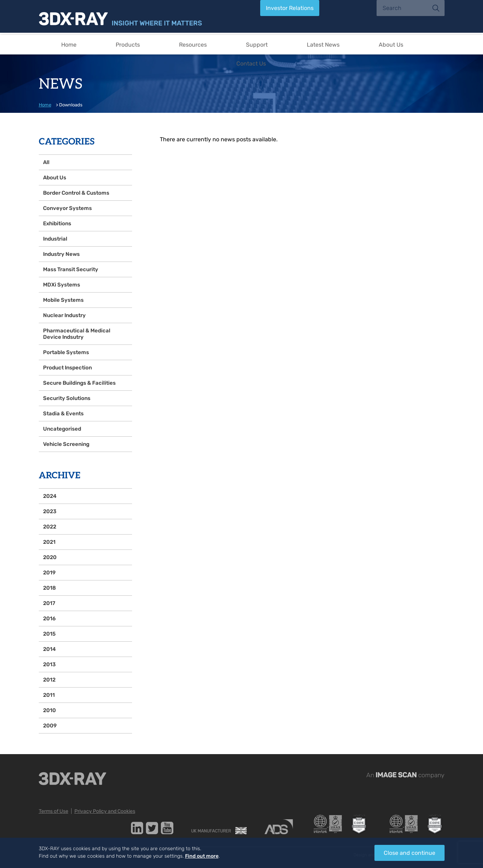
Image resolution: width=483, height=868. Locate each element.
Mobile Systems (63, 300)
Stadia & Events (63, 414)
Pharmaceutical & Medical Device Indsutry (77, 334)
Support (257, 45)
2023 (50, 511)
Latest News (323, 45)
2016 (49, 619)
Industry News (61, 254)
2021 (49, 542)
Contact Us (251, 64)
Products (128, 45)
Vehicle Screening (66, 444)
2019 (49, 573)
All (46, 162)
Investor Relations (290, 8)
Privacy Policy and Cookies (105, 811)
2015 (49, 634)
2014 (49, 649)
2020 (50, 557)
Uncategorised (62, 429)
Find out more (202, 856)
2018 (49, 588)
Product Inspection (67, 368)
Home (69, 45)
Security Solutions (67, 398)
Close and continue (409, 853)
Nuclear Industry (64, 315)
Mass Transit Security (71, 269)
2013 (49, 664)
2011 (49, 695)
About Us (391, 45)
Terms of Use (54, 811)
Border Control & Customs (76, 193)
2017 (49, 603)
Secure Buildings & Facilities (79, 383)
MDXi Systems (62, 285)
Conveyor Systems (67, 208)
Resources (193, 45)
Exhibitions (57, 223)
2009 (50, 726)
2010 (49, 710)
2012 (49, 680)
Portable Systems (66, 352)
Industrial (55, 239)
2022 (50, 527)
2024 (50, 496)
